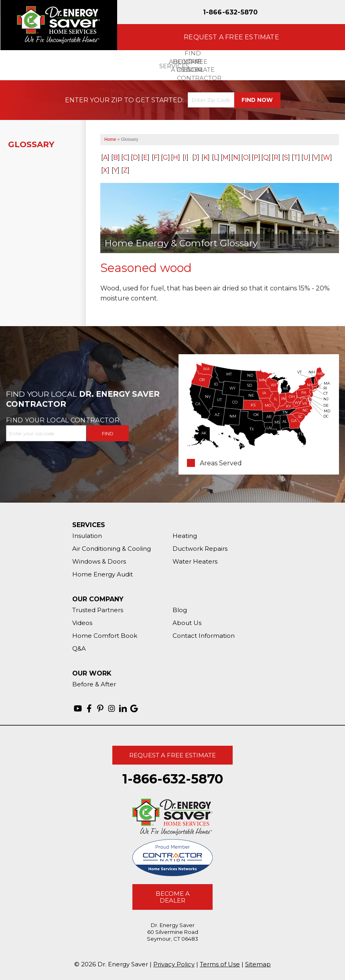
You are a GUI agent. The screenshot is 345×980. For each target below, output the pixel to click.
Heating (185, 536)
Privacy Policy (174, 964)
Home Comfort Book (105, 636)
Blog (180, 610)
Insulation (87, 536)
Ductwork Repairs (200, 549)
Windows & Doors (99, 561)
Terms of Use (220, 964)
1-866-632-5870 (230, 12)
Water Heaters (195, 561)
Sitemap (258, 964)
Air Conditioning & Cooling (112, 549)
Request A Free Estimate (172, 755)
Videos (82, 623)
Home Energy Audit (102, 574)
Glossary (31, 144)
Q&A (79, 648)
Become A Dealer (173, 897)
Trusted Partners (98, 610)
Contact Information (204, 636)
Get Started (159, 100)
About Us (187, 623)
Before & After (94, 684)
